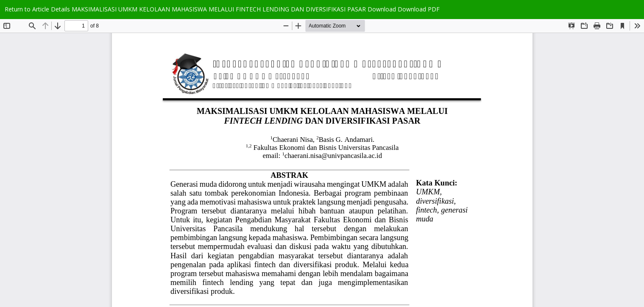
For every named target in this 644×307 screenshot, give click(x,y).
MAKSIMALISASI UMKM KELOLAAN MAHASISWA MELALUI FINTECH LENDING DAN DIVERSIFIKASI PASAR (220, 9)
